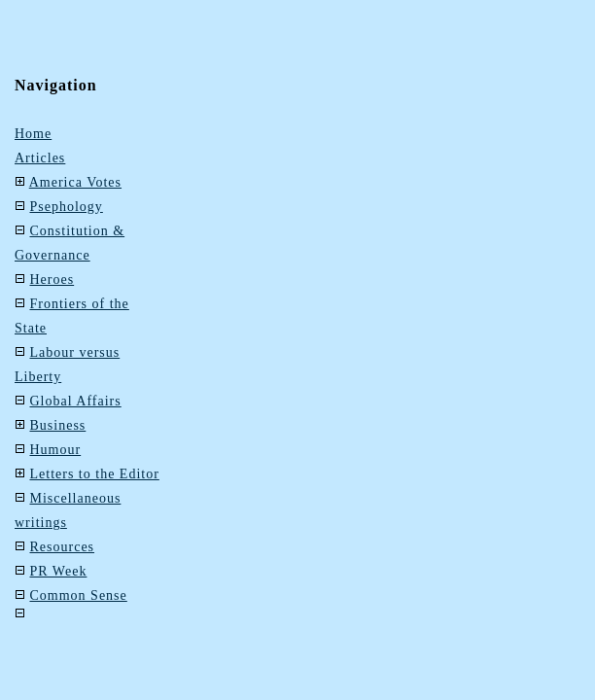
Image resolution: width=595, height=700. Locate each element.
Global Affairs (76, 401)
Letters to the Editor (95, 474)
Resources (63, 547)
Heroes (52, 280)
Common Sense (79, 595)
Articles (40, 158)
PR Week (59, 571)
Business (58, 425)
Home (33, 134)
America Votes (75, 182)
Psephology (67, 207)
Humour (56, 450)
